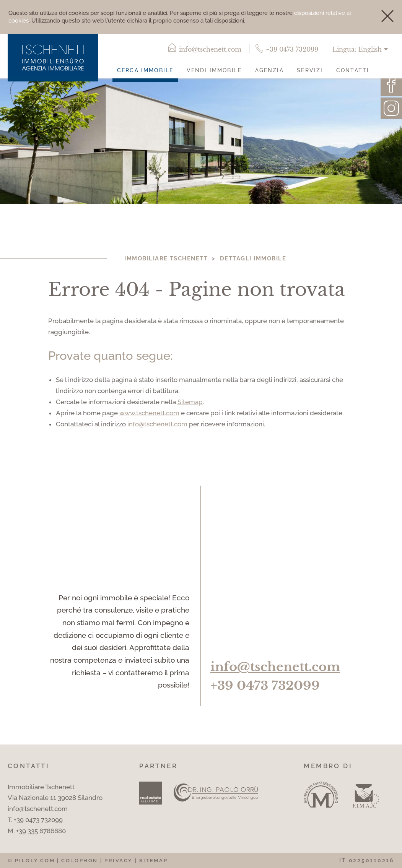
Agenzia (269, 70)
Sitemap (190, 402)
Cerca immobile (145, 70)
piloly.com (35, 861)
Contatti (353, 70)
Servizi (310, 70)
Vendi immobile (214, 70)
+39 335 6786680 (41, 831)
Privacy (119, 861)
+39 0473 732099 (265, 686)
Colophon (80, 861)
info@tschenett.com (157, 424)
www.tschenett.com (149, 413)
